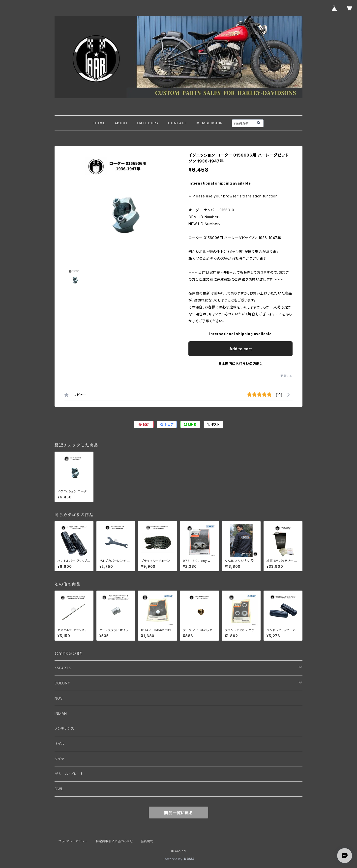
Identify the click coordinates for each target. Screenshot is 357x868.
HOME (99, 123)
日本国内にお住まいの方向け (240, 364)
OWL (59, 789)
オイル (59, 744)
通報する (286, 376)
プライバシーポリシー (73, 841)
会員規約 (147, 841)
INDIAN (61, 713)
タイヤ (59, 759)
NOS (59, 698)
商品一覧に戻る (178, 813)
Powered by (178, 859)
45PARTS (63, 668)
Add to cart (241, 349)
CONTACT (178, 123)
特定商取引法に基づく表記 (114, 841)
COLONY (62, 683)
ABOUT (121, 123)
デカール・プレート (69, 774)
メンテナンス (64, 728)
